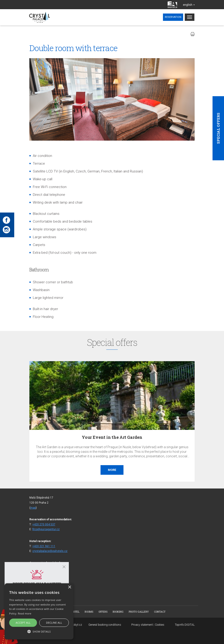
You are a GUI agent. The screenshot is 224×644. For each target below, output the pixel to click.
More (112, 470)
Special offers (218, 128)
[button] (39, 631)
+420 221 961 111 (44, 546)
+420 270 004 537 (44, 524)
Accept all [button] (23, 623)
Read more (25, 613)
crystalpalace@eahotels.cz (50, 551)
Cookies (160, 625)
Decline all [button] (54, 623)
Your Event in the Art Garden (112, 437)
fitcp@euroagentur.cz (46, 529)
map (33, 508)
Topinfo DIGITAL (185, 625)
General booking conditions (105, 625)
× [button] (69, 587)
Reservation (173, 17)
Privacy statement (142, 625)
